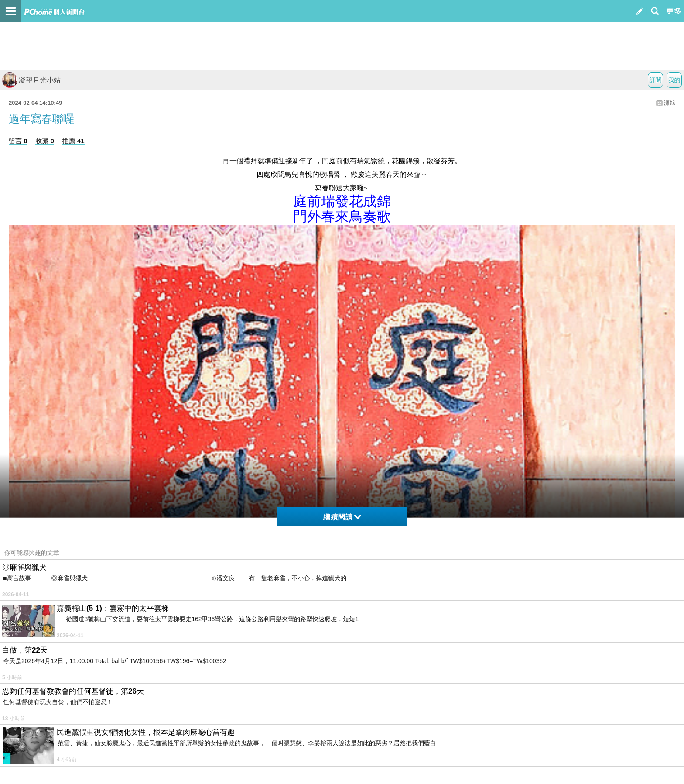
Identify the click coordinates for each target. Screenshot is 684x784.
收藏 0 (45, 141)
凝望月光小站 (31, 80)
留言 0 (18, 141)
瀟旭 (670, 103)
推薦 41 (74, 141)
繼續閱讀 (342, 517)
